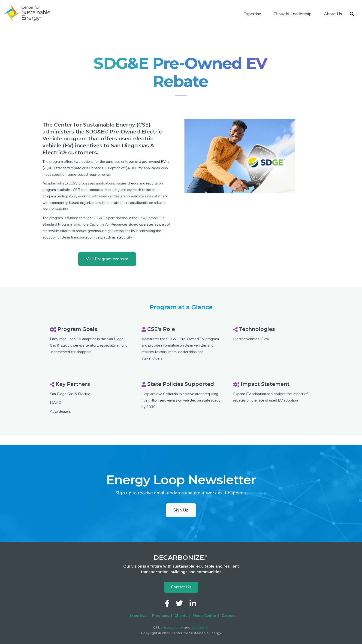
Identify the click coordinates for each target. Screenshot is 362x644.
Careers (229, 616)
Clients (181, 616)
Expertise (138, 616)
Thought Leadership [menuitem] (293, 14)
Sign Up (181, 510)
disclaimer (200, 627)
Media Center (205, 616)
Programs (161, 616)
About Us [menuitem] (333, 14)
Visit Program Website (107, 259)
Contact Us (181, 587)
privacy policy (172, 627)
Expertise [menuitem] (252, 14)
